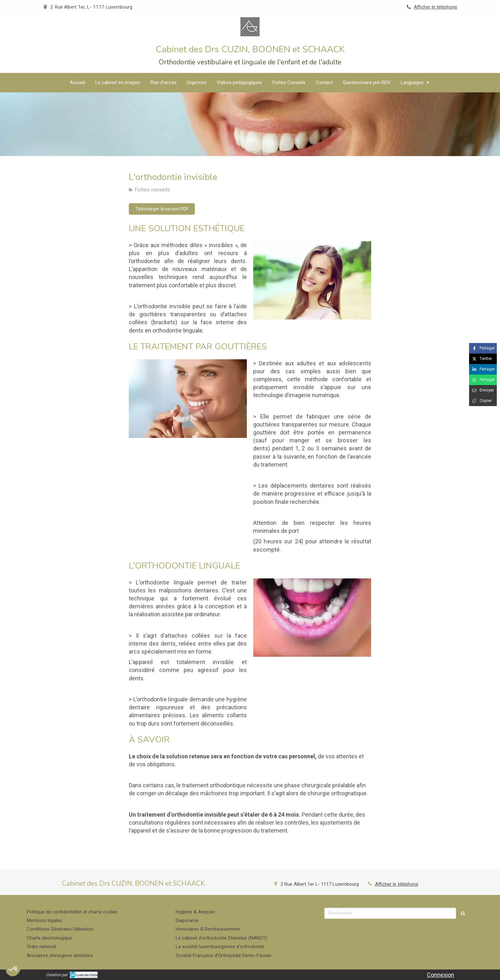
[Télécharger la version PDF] (162, 209)
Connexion (441, 975)
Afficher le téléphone (436, 7)
